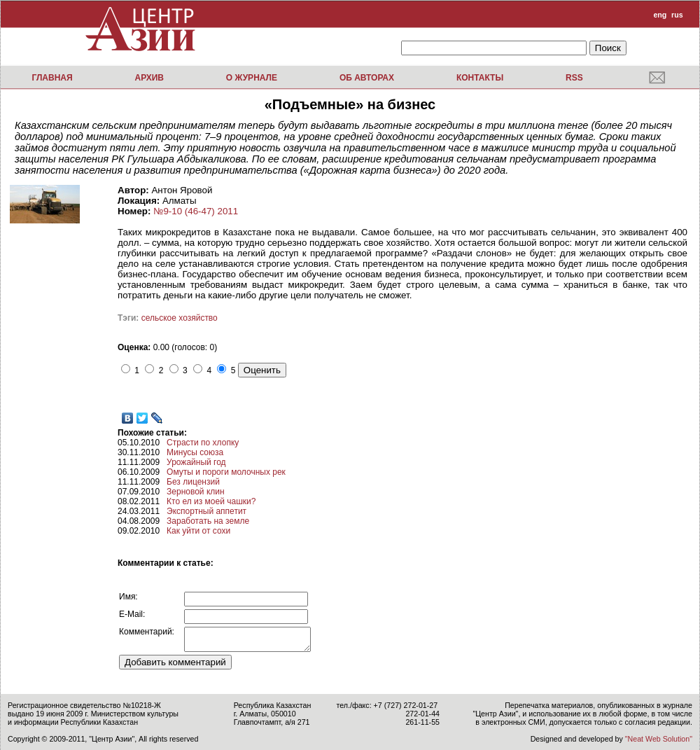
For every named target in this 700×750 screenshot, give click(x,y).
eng (660, 15)
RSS (574, 78)
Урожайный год (196, 462)
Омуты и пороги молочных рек (226, 472)
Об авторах (367, 78)
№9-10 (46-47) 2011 (196, 211)
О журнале (252, 78)
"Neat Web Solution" (659, 739)
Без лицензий (193, 482)
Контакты (480, 78)
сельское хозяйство (180, 318)
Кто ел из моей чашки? (211, 501)
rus (677, 15)
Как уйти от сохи (198, 531)
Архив (149, 78)
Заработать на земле (208, 521)
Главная (52, 78)
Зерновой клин (196, 492)
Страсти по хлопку (203, 443)
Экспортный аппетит (206, 511)
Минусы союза (195, 452)
